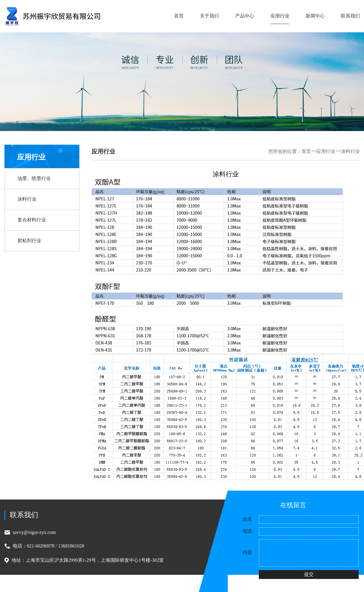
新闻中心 (315, 16)
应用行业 (280, 16)
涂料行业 (350, 151)
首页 (179, 16)
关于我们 (209, 16)
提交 (309, 574)
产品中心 (245, 16)
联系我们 (350, 16)
